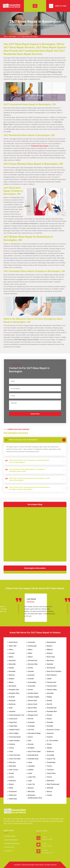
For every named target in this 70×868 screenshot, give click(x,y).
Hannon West (32, 708)
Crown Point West (15, 759)
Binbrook (12, 675)
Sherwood (50, 733)
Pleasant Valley (52, 690)
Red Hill (49, 704)
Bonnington (13, 36)
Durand (11, 777)
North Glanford (52, 675)
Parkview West (52, 686)
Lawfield (31, 770)
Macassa (31, 788)
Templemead (51, 762)
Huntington (31, 726)
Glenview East (33, 660)
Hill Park (31, 719)
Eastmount (12, 781)
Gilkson (30, 657)
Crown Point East (14, 755)
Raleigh (49, 697)
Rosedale (50, 722)
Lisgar (30, 781)
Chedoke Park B (14, 730)
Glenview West (33, 664)
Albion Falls (13, 646)
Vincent (49, 777)
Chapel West (13, 726)
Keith (30, 741)
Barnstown (12, 660)
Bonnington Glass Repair (35, 865)
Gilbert (30, 653)
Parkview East (51, 682)
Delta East (12, 762)
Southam (50, 737)
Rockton (50, 715)
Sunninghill (50, 755)
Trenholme (50, 770)
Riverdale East (52, 708)
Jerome (30, 737)
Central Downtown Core (17, 715)
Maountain (31, 792)
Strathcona (50, 751)
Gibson (30, 650)
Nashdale (50, 664)
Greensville (32, 686)
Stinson (49, 744)
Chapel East (13, 722)
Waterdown (50, 781)
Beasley (11, 668)
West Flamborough (53, 784)
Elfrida (11, 788)
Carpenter (12, 711)
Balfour (11, 657)
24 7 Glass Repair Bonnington (28, 36)
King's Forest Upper (34, 751)
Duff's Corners (13, 770)
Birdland (12, 679)
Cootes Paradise (14, 741)
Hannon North (32, 701)
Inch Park (31, 730)
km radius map (35, 534)
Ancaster (12, 653)
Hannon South (33, 704)
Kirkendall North (33, 755)
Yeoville (49, 795)
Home (6, 36)
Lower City (31, 784)
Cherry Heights (14, 733)
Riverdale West (52, 711)
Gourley (30, 668)
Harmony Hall (32, 711)
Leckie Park (32, 777)
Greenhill (31, 679)
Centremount (13, 719)
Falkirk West (13, 799)
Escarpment (13, 792)
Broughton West (14, 693)
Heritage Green (33, 715)
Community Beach (15, 737)
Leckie (30, 773)
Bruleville (12, 697)
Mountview (50, 660)
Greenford (31, 675)
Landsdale (31, 766)
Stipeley (49, 748)
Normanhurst (51, 668)
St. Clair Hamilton (52, 741)
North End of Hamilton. (54, 671)
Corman (11, 748)
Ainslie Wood (13, 642)
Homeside (31, 722)
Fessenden (31, 642)
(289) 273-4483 (61, 6)
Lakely (30, 762)
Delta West (12, 766)
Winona (49, 792)
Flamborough (32, 646)
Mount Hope (51, 657)
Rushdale (50, 726)
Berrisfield (12, 671)
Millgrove (50, 650)
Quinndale (50, 693)
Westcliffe (50, 788)
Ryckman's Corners (53, 730)
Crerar (11, 751)
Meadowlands (51, 642)
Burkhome (12, 704)
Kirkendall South (33, 759)
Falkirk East (13, 795)
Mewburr (50, 646)
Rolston (49, 719)
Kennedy (31, 744)
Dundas (11, 773)
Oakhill (49, 679)
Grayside (31, 671)
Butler (11, 708)
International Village (34, 733)
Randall (49, 701)
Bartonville (12, 664)
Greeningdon (32, 682)
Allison (11, 650)
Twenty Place (51, 773)
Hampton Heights (34, 697)
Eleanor (11, 784)
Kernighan (31, 748)
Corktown (12, 744)
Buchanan (12, 701)
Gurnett (30, 690)
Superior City (51, 759)
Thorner (49, 766)
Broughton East (14, 690)
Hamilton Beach (33, 693)
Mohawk (50, 653)
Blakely (11, 682)
